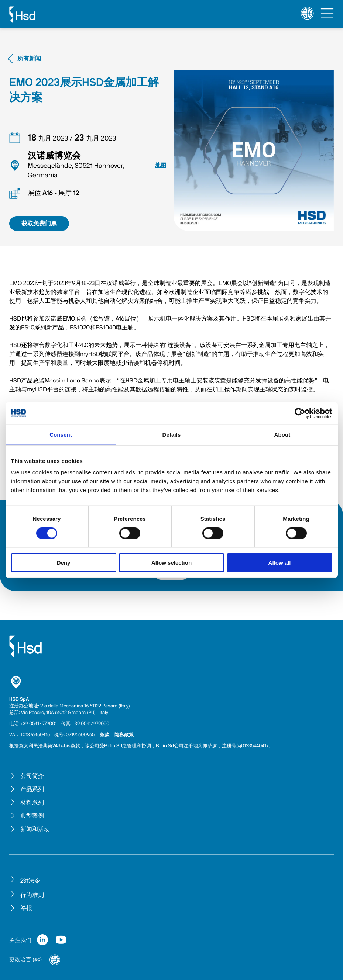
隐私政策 (124, 735)
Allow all (280, 563)
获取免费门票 (39, 224)
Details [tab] (172, 434)
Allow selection (171, 563)
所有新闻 (23, 59)
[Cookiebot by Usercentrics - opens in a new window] (300, 413)
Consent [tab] (61, 434)
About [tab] (282, 434)
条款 (104, 735)
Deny (64, 563)
